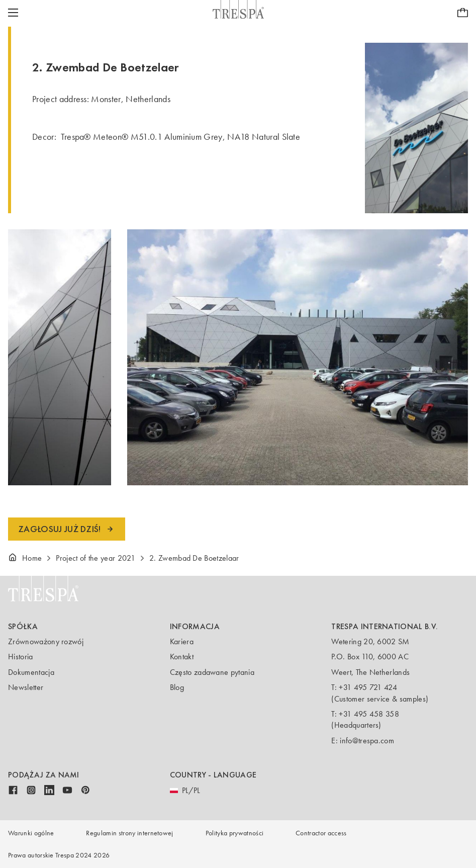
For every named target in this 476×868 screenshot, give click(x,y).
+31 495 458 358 (369, 714)
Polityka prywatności (234, 833)
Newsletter (26, 687)
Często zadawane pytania (212, 672)
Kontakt (182, 657)
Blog (177, 687)
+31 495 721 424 (368, 687)
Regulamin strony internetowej (129, 833)
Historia (21, 657)
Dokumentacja (31, 672)
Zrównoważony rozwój (46, 641)
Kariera (182, 641)
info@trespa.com (367, 741)
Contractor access (321, 833)
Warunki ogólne (31, 833)
